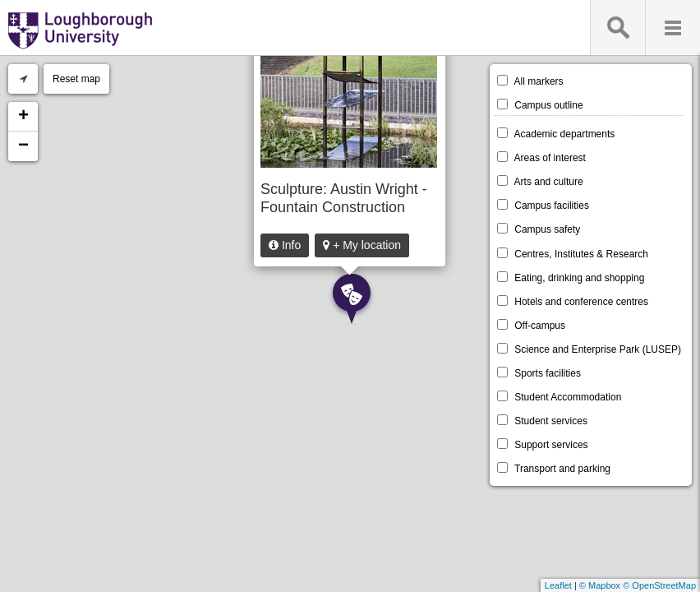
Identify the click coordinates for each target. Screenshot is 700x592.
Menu (672, 28)
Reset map (76, 79)
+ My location (362, 245)
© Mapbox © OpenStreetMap (638, 585)
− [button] (23, 146)
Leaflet (558, 585)
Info (285, 245)
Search (617, 28)
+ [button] (23, 117)
